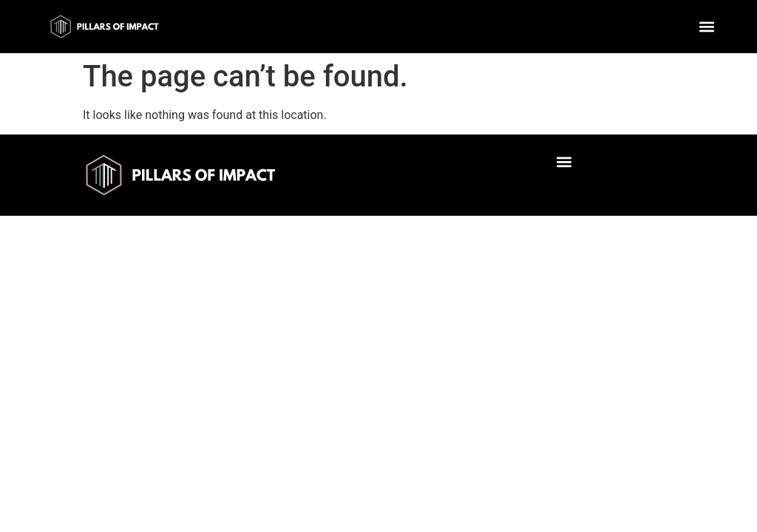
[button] (707, 26)
